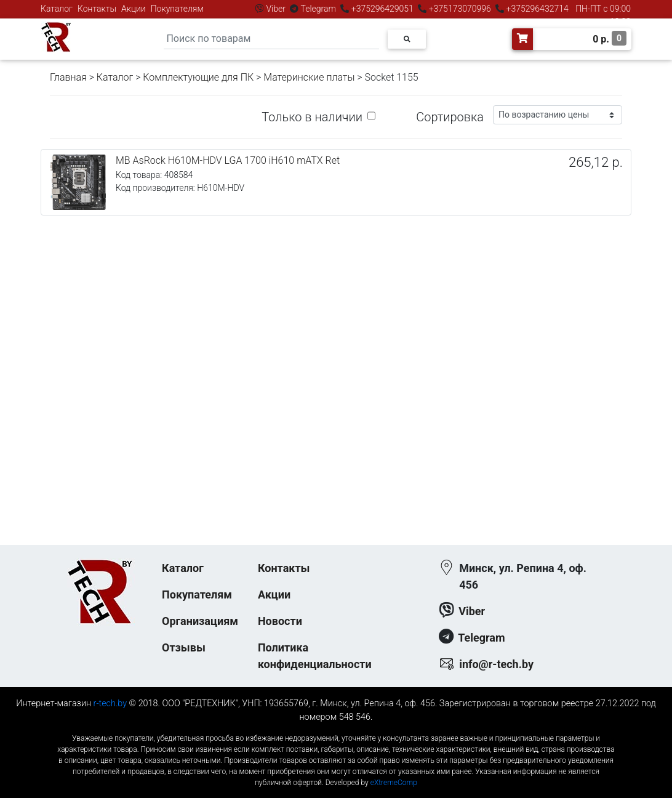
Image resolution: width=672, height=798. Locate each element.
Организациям (200, 621)
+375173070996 (459, 9)
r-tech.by (110, 703)
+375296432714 (536, 9)
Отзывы (184, 647)
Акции (134, 9)
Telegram (318, 9)
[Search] (271, 39)
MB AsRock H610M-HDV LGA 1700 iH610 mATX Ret (228, 160)
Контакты (97, 9)
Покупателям (177, 9)
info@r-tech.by (496, 664)
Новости (280, 621)
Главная (68, 77)
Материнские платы (309, 77)
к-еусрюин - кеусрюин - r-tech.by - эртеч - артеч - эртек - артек (336, 728)
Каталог (57, 9)
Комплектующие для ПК (198, 77)
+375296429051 (382, 9)
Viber (276, 9)
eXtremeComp (394, 783)
